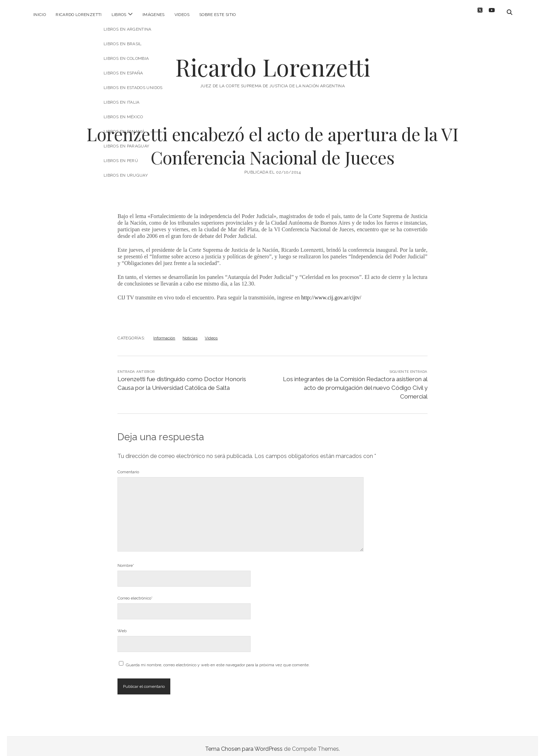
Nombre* (126, 560)
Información (164, 332)
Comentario (128, 466)
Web (122, 625)
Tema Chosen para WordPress (244, 743)
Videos (182, 15)
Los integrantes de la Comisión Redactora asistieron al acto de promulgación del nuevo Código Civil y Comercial (355, 382)
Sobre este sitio (218, 15)
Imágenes (154, 15)
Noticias (190, 332)
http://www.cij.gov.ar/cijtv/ (331, 292)
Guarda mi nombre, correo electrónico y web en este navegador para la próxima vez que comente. (218, 659)
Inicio (40, 15)
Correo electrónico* (135, 593)
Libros (119, 15)
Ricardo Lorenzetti (79, 15)
